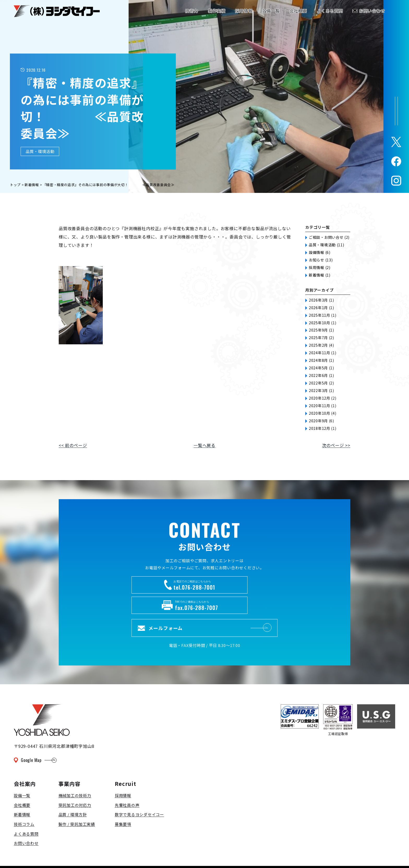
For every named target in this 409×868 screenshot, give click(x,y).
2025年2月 (318, 345)
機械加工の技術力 (75, 775)
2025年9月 (318, 330)
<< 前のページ (73, 445)
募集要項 (123, 803)
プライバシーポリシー (38, 854)
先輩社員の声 (127, 784)
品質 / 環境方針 (73, 794)
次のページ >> (336, 445)
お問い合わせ (26, 822)
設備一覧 (22, 775)
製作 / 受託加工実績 (77, 803)
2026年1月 (318, 308)
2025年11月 (320, 315)
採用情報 (123, 775)
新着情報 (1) (320, 275)
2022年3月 (318, 390)
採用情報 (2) (320, 267)
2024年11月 (320, 353)
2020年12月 (320, 398)
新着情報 (22, 794)
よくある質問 (26, 813)
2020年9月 (318, 421)
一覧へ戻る (204, 445)
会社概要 (22, 784)
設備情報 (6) (320, 252)
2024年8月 (318, 360)
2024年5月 (318, 368)
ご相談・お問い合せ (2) (329, 237)
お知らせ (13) (321, 260)
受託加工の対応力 (75, 784)
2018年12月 (320, 428)
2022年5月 (318, 383)
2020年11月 (320, 406)
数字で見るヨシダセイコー (139, 794)
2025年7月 (318, 338)
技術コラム (24, 803)
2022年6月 (318, 375)
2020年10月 (320, 413)
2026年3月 (318, 300)
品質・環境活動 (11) (326, 245)
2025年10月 (320, 323)
